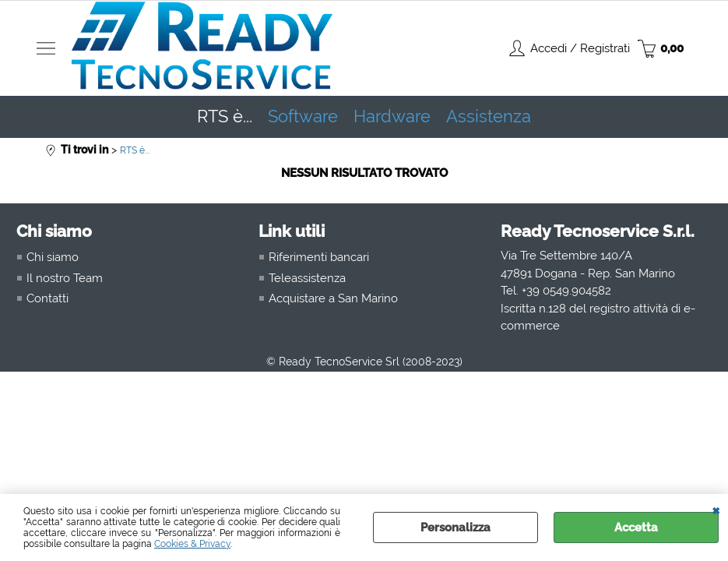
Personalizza (455, 527)
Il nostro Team (65, 278)
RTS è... (225, 116)
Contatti (47, 298)
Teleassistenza (307, 278)
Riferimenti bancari (319, 257)
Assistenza (489, 116)
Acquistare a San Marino (333, 298)
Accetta (636, 527)
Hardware (392, 116)
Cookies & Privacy (192, 544)
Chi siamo (53, 257)
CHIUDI (716, 510)
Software (303, 116)
